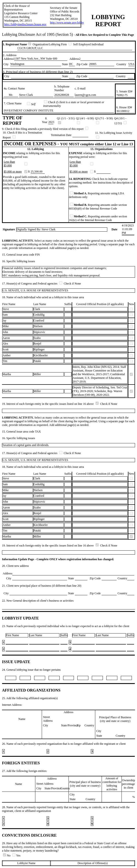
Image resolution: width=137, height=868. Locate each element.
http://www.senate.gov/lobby (67, 23)
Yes (16, 856)
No (7, 856)
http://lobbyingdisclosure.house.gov (25, 24)
